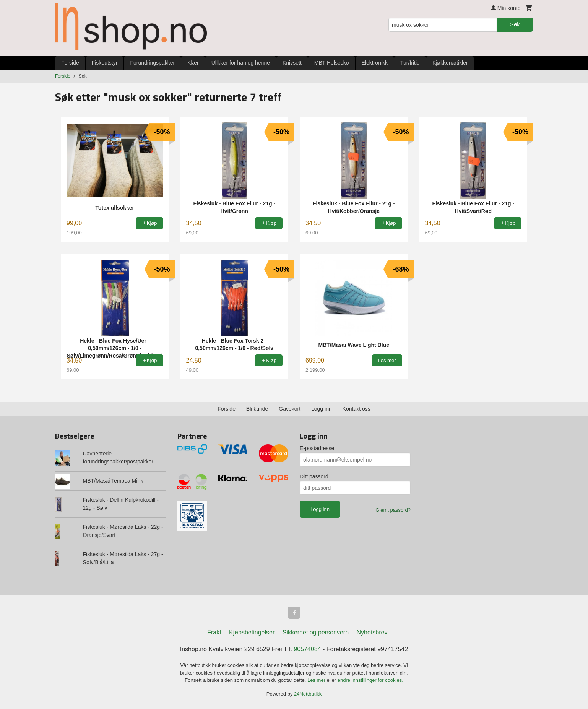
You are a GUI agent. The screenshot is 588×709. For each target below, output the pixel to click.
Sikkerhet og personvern (316, 632)
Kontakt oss (357, 409)
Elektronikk (375, 63)
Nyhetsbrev (372, 632)
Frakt (214, 632)
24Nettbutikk (308, 694)
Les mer (317, 680)
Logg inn (322, 409)
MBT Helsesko (332, 63)
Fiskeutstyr (105, 63)
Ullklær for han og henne (241, 63)
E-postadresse (317, 448)
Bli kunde (257, 409)
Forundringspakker (152, 63)
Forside (70, 63)
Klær (193, 63)
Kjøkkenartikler (450, 63)
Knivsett (292, 63)
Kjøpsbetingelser (252, 632)
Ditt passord (314, 476)
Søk (515, 24)
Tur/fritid (410, 63)
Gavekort (290, 409)
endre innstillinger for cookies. (370, 680)
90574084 (307, 649)
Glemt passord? (393, 510)
